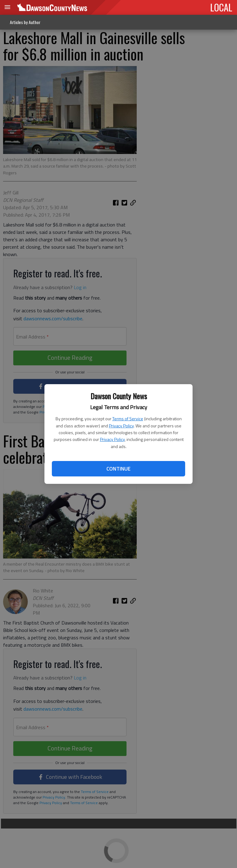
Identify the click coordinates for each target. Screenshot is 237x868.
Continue (118, 469)
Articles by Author (25, 22)
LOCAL (221, 7)
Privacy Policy (121, 426)
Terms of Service (128, 419)
